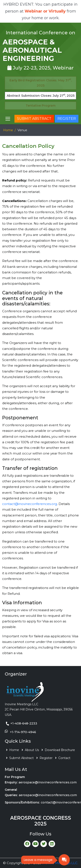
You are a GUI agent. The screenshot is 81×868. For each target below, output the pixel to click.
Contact (64, 758)
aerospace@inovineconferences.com (48, 782)
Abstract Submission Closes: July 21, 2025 (41, 95)
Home (8, 130)
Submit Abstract (34, 119)
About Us (32, 750)
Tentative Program (41, 106)
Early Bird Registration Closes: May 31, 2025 (41, 83)
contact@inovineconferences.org (30, 504)
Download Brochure (60, 750)
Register (67, 119)
